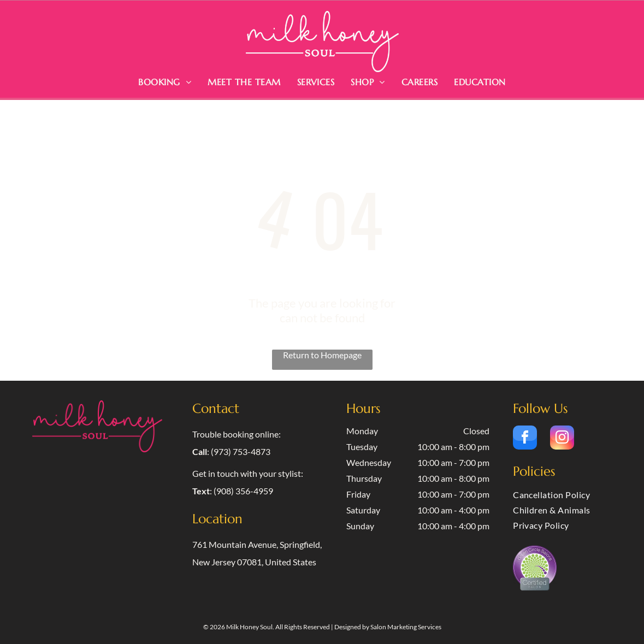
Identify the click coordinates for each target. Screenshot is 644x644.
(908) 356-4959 (243, 491)
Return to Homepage (322, 355)
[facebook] (525, 439)
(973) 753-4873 (241, 451)
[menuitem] (165, 82)
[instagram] (562, 439)
